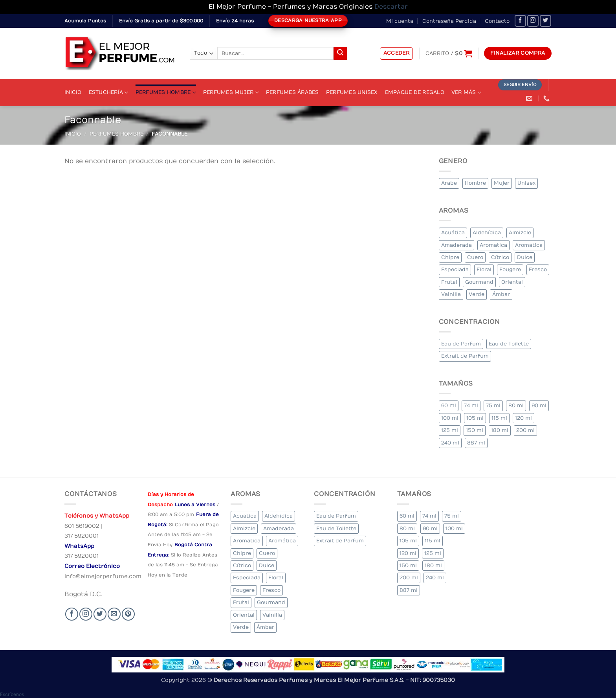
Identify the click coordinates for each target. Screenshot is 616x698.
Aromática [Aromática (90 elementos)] (529, 245)
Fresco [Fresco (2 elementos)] (538, 269)
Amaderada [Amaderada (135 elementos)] (456, 245)
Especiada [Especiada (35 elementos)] (455, 269)
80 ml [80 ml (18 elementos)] (516, 405)
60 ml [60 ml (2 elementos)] (449, 405)
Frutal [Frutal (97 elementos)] (449, 282)
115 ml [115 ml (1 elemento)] (499, 418)
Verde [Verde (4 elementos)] (477, 294)
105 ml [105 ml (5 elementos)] (475, 418)
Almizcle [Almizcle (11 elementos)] (520, 232)
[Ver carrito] (449, 53)
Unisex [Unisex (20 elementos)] (526, 183)
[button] (397, 53)
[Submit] (340, 53)
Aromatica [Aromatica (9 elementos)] (493, 245)
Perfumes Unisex (352, 92)
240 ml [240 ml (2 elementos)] (450, 443)
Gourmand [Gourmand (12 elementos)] (479, 282)
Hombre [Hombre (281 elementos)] (475, 183)
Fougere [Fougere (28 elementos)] (510, 269)
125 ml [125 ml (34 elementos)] (450, 430)
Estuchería (109, 93)
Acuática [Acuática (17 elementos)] (453, 232)
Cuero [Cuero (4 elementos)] (475, 257)
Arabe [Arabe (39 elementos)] (449, 183)
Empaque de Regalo (415, 92)
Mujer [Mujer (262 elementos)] (502, 183)
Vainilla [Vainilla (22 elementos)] (451, 294)
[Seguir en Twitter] (545, 21)
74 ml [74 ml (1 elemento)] (471, 405)
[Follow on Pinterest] (128, 614)
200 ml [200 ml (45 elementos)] (525, 430)
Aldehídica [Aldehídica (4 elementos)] (487, 232)
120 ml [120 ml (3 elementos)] (523, 418)
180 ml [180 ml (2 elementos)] (500, 430)
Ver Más (466, 93)
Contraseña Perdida (449, 21)
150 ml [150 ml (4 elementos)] (475, 430)
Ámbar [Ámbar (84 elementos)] (501, 294)
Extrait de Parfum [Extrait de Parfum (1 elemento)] (465, 356)
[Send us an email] (114, 614)
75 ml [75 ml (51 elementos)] (493, 405)
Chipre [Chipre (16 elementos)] (450, 257)
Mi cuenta (400, 21)
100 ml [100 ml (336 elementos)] (450, 418)
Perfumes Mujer (231, 93)
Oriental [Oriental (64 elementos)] (512, 282)
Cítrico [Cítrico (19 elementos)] (500, 257)
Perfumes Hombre (166, 93)
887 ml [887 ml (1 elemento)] (476, 443)
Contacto (497, 21)
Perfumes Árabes (292, 92)
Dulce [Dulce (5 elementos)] (525, 257)
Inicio (73, 92)
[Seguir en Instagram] (533, 21)
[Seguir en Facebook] (520, 21)
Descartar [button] (391, 7)
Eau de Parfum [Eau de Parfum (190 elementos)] (461, 344)
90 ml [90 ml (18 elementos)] (539, 405)
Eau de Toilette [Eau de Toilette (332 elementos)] (509, 344)
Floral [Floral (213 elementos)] (484, 269)
